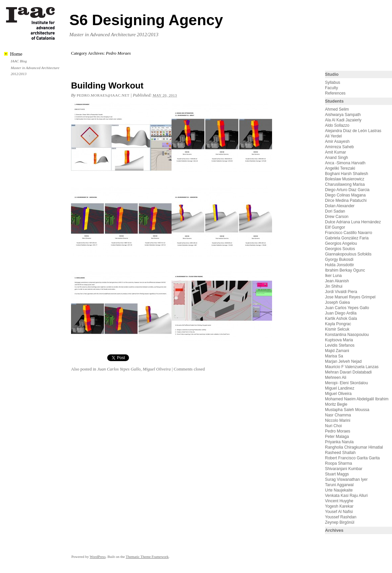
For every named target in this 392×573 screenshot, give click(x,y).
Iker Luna (333, 276)
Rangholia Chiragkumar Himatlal (354, 447)
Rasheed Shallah (340, 453)
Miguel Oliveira (157, 369)
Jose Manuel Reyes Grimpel (350, 297)
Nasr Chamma (338, 415)
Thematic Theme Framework (147, 557)
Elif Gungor (335, 227)
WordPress (98, 557)
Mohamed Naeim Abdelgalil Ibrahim (357, 399)
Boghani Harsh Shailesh (347, 174)
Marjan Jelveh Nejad (343, 361)
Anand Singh (337, 158)
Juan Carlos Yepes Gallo (119, 369)
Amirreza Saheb (339, 147)
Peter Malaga (337, 437)
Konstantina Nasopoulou (347, 335)
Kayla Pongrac (338, 324)
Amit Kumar (336, 152)
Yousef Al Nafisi (339, 512)
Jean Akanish (337, 281)
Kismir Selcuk (337, 329)
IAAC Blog (19, 61)
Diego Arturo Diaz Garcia (347, 190)
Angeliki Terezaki (340, 168)
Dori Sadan (335, 211)
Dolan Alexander (340, 206)
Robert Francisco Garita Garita (352, 458)
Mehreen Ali (336, 378)
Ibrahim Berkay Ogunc (345, 270)
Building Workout (107, 85)
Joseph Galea (337, 302)
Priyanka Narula (339, 442)
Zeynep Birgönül (340, 522)
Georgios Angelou (341, 243)
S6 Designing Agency (146, 20)
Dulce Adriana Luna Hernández (353, 222)
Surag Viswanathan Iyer (346, 479)
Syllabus (333, 82)
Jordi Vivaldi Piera (341, 292)
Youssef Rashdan (341, 517)
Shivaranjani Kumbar (344, 469)
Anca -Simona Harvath (345, 163)
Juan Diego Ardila (341, 313)
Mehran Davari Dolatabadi (348, 372)
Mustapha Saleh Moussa (347, 410)
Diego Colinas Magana (345, 195)
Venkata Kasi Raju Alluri (346, 496)
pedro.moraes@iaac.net (103, 95)
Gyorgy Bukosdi (339, 260)
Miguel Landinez (340, 388)
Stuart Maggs (337, 474)
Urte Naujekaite (339, 490)
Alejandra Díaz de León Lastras (353, 131)
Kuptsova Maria (339, 340)
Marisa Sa (334, 356)
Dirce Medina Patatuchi (346, 200)
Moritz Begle (336, 404)
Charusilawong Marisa (345, 184)
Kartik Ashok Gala (341, 319)
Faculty (332, 88)
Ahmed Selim (337, 109)
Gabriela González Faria (347, 238)
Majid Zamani (337, 351)
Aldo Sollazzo (337, 125)
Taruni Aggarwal (339, 485)
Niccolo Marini (338, 420)
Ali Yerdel (333, 136)
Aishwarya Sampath (343, 115)
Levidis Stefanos (340, 345)
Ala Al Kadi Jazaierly (343, 120)
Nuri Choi (333, 426)
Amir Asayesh (337, 141)
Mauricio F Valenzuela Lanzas (352, 367)
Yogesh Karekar (339, 506)
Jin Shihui (334, 286)
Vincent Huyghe (339, 501)
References (335, 93)
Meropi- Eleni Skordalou (346, 383)
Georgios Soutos (340, 249)
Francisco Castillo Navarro (349, 233)
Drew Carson (337, 217)
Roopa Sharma (339, 463)
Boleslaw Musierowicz (345, 179)
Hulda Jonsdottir (340, 265)
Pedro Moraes (338, 431)
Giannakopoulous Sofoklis (348, 254)
